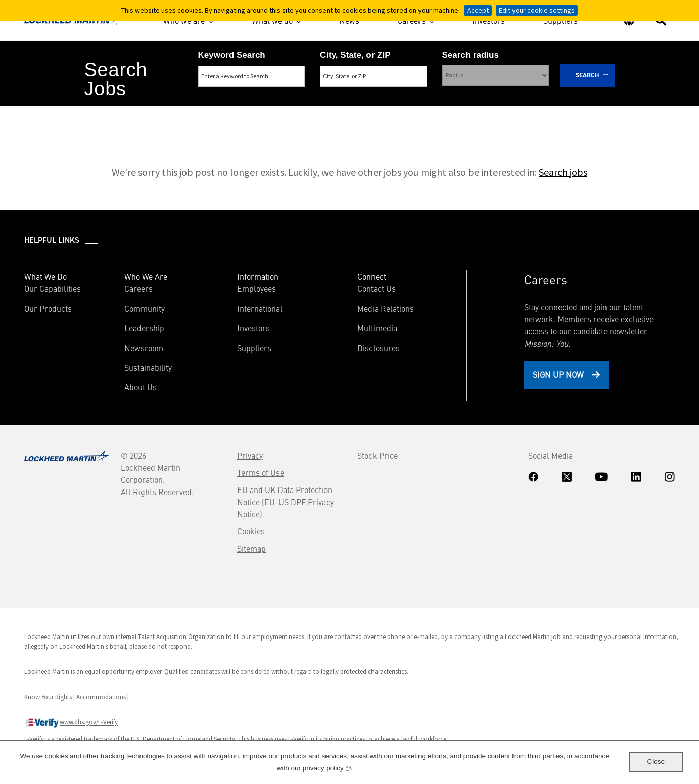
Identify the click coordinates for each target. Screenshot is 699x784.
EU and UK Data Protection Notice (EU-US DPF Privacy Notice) (285, 502)
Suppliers (561, 22)
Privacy (250, 455)
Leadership (144, 328)
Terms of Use (261, 472)
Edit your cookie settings (537, 10)
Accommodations (101, 697)
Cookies (251, 531)
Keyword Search (232, 55)
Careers (411, 20)
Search (588, 75)
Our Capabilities (53, 288)
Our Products (48, 308)
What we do (272, 20)
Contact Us (377, 288)
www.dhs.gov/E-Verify (71, 723)
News (349, 22)
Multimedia (377, 328)
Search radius (471, 55)
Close (656, 762)
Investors (488, 22)
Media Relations (386, 308)
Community (145, 308)
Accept (478, 10)
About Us (141, 387)
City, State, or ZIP (355, 55)
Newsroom (144, 348)
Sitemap (251, 548)
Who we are (184, 20)
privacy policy (327, 767)
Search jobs (563, 172)
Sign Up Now (558, 374)
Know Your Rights (48, 697)
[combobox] (374, 76)
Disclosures (379, 348)
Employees (257, 288)
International (260, 308)
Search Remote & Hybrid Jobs (341, 117)
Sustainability (148, 367)
